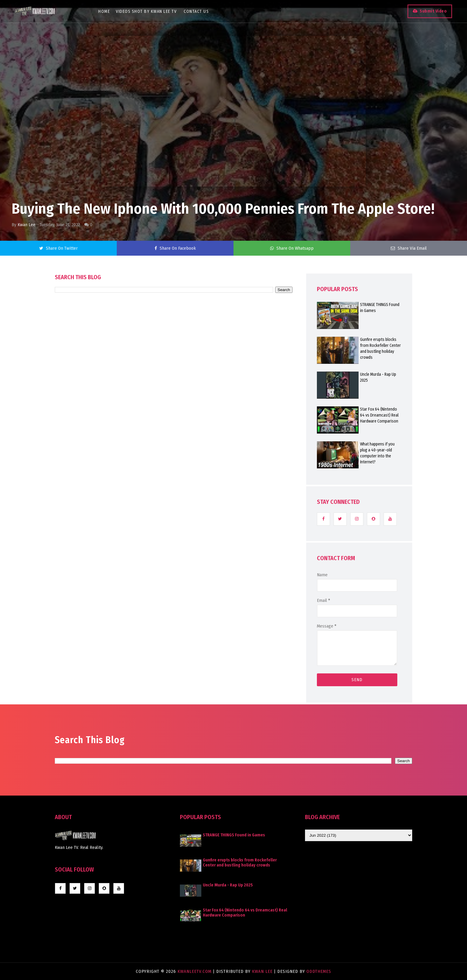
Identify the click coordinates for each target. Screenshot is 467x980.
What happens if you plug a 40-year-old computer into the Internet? (377, 453)
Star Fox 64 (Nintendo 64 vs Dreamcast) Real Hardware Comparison (379, 415)
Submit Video (433, 11)
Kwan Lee (27, 225)
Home (104, 11)
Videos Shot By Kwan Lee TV (146, 11)
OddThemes (319, 971)
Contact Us (196, 11)
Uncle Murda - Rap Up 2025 (378, 377)
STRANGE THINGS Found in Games (380, 308)
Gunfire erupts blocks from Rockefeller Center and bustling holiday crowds (380, 348)
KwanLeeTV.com (195, 971)
